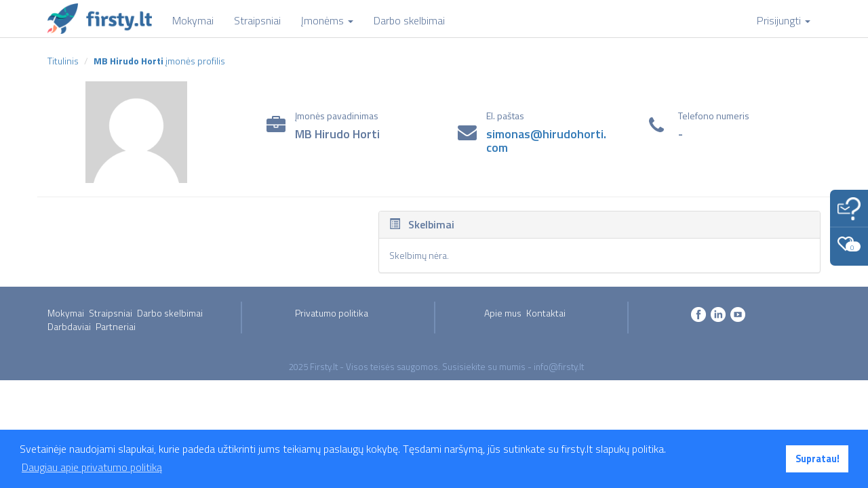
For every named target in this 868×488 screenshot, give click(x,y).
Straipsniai (111, 313)
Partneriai (116, 326)
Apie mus (503, 313)
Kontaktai (546, 313)
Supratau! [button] (817, 459)
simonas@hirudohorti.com (546, 141)
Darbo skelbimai (170, 313)
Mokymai (66, 313)
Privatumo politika (332, 313)
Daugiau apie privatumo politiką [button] (92, 467)
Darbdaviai (69, 326)
